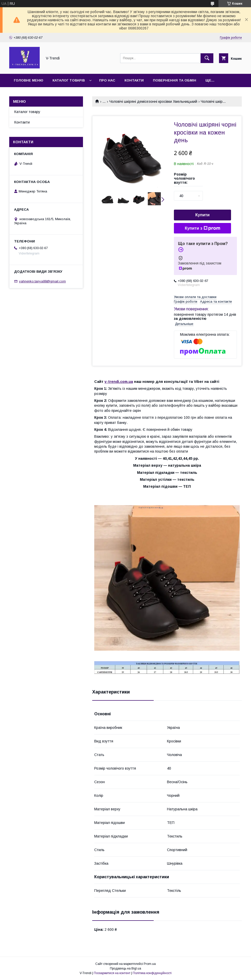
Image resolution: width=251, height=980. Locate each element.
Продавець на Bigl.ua (126, 968)
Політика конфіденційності (152, 973)
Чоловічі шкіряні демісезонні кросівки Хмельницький (153, 101)
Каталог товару (27, 112)
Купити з (202, 228)
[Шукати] (207, 58)
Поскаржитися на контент (112, 973)
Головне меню (29, 80)
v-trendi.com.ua (119, 382)
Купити (203, 215)
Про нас (107, 80)
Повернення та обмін (175, 80)
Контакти (134, 80)
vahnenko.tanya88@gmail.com (42, 281)
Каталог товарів (69, 80)
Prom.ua (150, 964)
